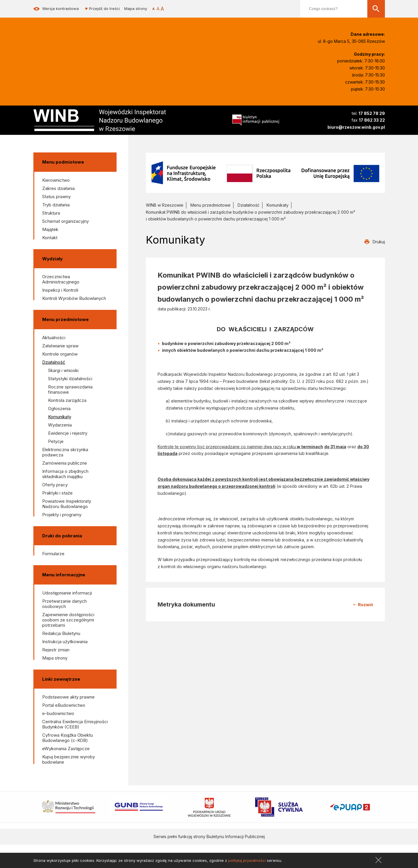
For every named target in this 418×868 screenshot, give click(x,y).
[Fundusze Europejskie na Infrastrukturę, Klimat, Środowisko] (265, 173)
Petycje (56, 441)
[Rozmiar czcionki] (158, 9)
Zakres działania (58, 188)
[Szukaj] (376, 9)
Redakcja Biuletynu (61, 633)
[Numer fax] (356, 120)
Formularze (53, 554)
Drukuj (379, 242)
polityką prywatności (247, 860)
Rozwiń (366, 605)
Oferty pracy (55, 485)
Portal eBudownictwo (64, 705)
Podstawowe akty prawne (68, 697)
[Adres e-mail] (356, 127)
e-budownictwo (58, 713)
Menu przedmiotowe (210, 205)
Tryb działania (56, 205)
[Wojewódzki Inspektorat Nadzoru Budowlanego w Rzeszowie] (110, 120)
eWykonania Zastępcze (66, 749)
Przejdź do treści (104, 9)
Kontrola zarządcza (67, 400)
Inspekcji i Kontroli (60, 290)
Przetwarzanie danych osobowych (64, 604)
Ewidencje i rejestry (68, 433)
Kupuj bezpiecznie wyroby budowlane (69, 759)
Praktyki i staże (57, 493)
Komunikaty (60, 417)
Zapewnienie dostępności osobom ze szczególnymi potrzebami (68, 620)
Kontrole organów (60, 354)
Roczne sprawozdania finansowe (70, 389)
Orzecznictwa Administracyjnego (61, 279)
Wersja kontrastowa (60, 9)
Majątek (50, 229)
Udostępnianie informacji (67, 593)
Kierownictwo (56, 180)
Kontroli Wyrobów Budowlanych (74, 298)
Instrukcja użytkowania (65, 642)
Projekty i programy (62, 515)
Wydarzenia (60, 425)
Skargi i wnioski (63, 370)
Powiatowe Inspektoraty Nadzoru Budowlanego (67, 504)
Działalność (54, 362)
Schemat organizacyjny (65, 221)
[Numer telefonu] (356, 113)
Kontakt (50, 238)
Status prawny (56, 197)
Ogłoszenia (59, 408)
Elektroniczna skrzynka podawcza (65, 452)
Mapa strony (136, 9)
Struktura (51, 213)
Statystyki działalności (70, 379)
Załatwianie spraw (60, 346)
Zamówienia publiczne (65, 463)
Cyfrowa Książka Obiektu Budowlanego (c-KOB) (68, 738)
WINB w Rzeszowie (165, 205)
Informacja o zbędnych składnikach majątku (65, 474)
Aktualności (54, 338)
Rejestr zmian (56, 650)
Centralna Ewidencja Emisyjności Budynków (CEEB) (75, 724)
